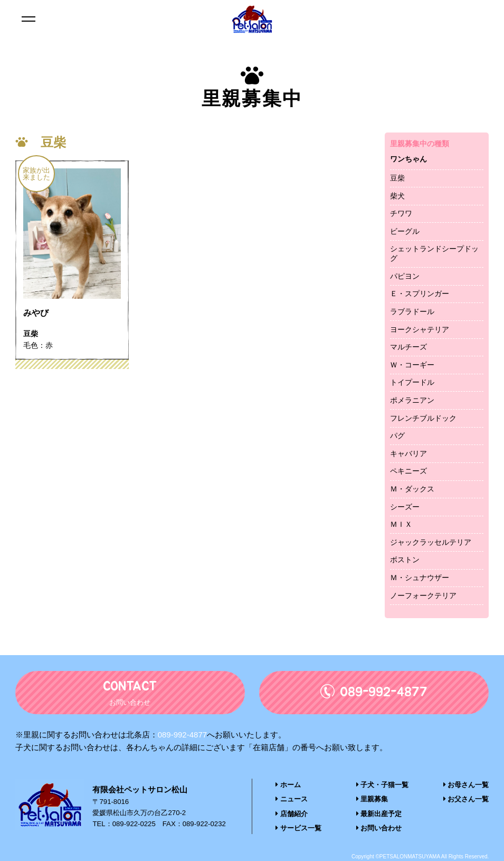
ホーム (288, 785)
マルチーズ (408, 347)
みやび (36, 313)
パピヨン (405, 276)
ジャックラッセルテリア (431, 542)
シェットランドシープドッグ (434, 253)
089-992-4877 (182, 735)
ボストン (405, 560)
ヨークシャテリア (420, 329)
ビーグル (405, 231)
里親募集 (372, 799)
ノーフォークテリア (423, 595)
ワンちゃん (408, 159)
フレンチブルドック (423, 418)
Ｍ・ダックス (412, 489)
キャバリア (408, 453)
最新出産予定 (379, 813)
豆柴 (397, 178)
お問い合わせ (379, 827)
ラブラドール (412, 311)
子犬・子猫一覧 (383, 785)
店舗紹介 (292, 813)
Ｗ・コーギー (412, 365)
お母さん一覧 (466, 785)
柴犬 (397, 196)
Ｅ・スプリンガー (420, 294)
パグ (397, 436)
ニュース (292, 799)
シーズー (405, 507)
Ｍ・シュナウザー (420, 578)
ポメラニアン (412, 400)
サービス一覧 (298, 827)
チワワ (401, 213)
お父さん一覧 (466, 799)
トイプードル (412, 382)
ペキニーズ (408, 471)
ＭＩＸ (401, 524)
